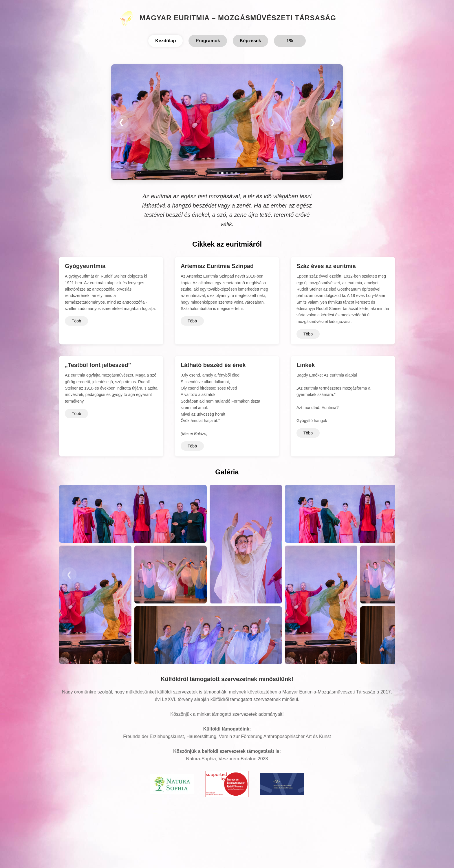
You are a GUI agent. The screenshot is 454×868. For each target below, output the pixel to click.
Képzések (250, 41)
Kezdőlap (165, 41)
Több (76, 321)
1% (290, 41)
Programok (208, 41)
